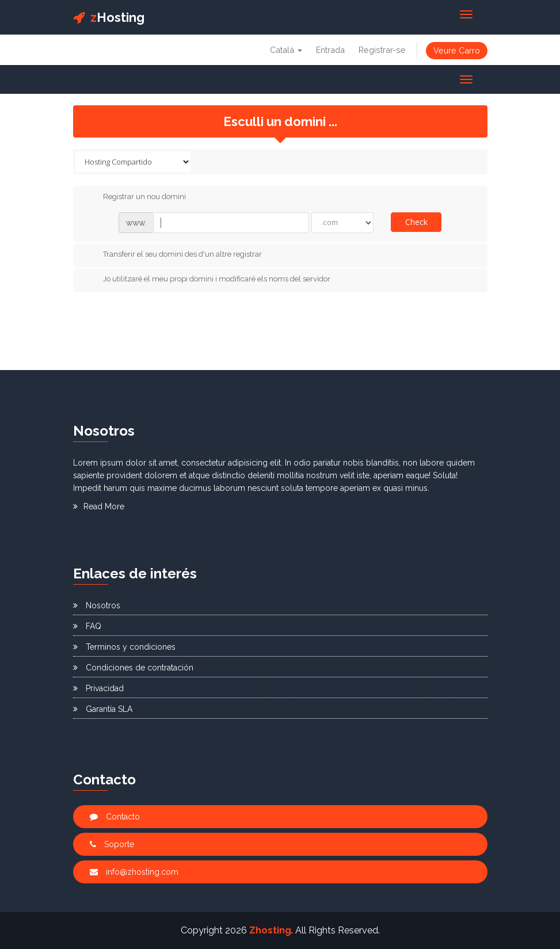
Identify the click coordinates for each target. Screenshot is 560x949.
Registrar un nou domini (135, 197)
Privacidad (98, 688)
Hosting (109, 17)
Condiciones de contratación (133, 668)
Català (286, 50)
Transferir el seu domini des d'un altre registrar (173, 254)
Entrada (330, 50)
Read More (99, 506)
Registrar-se (382, 50)
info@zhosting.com (134, 872)
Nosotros (97, 605)
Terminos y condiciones (124, 647)
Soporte (112, 844)
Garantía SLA (103, 709)
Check (416, 222)
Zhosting (270, 930)
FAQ (87, 626)
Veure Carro (457, 50)
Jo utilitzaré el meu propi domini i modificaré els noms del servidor (207, 280)
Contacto (115, 817)
